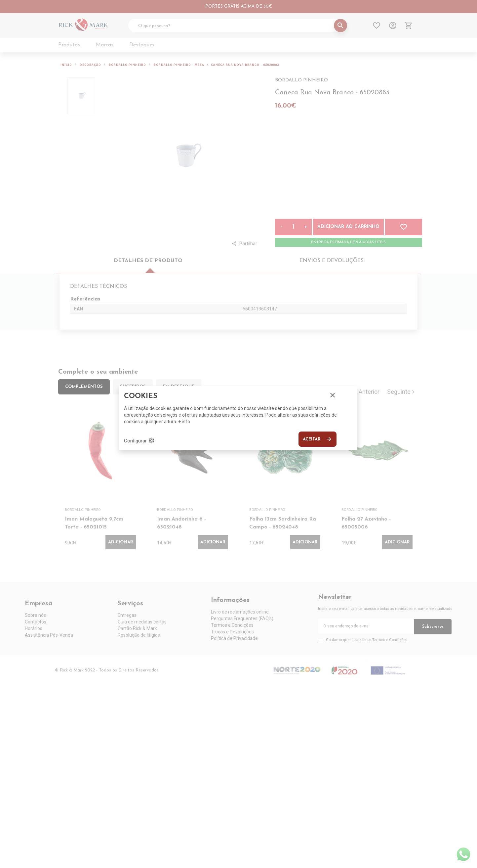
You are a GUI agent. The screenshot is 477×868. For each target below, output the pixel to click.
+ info (184, 422)
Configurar (139, 440)
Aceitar (318, 439)
